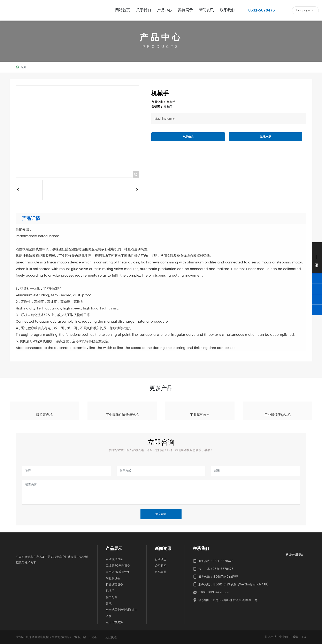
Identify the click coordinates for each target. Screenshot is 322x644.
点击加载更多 (114, 622)
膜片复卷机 (44, 415)
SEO (303, 637)
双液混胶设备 (114, 559)
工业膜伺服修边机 (278, 415)
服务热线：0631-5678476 (216, 561)
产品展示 (114, 549)
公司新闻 (161, 566)
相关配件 (112, 597)
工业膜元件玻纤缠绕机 (122, 415)
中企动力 (285, 637)
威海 (296, 637)
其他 (109, 604)
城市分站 (80, 637)
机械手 (171, 102)
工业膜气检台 (200, 415)
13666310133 (221, 585)
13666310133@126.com (214, 592)
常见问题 (161, 572)
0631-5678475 (223, 569)
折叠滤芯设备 (114, 585)
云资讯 (93, 637)
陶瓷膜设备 (113, 578)
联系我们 (201, 549)
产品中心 (161, 38)
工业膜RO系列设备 (118, 566)
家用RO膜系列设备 (118, 572)
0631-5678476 (262, 10)
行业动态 (161, 559)
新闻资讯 (163, 549)
